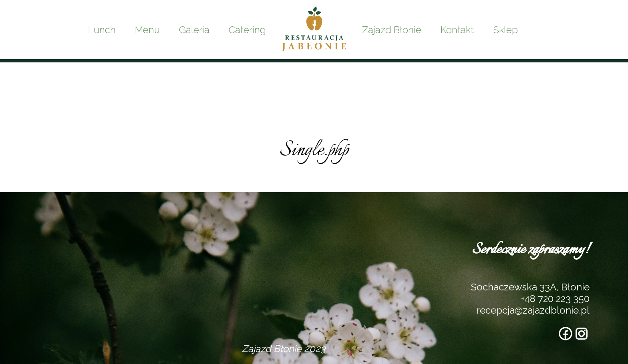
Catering (247, 30)
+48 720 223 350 (555, 299)
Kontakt (457, 30)
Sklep (505, 30)
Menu (147, 30)
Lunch (102, 30)
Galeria (194, 30)
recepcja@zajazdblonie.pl (533, 310)
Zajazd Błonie (392, 30)
